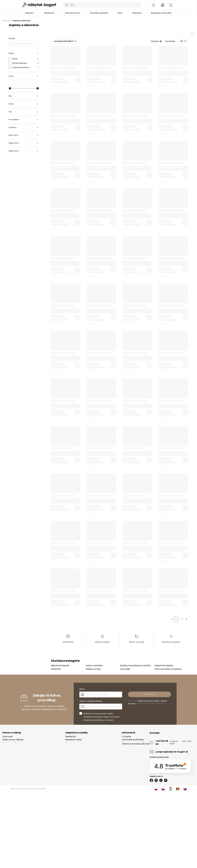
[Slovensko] (185, 789)
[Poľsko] (156, 789)
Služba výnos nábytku (13, 740)
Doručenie (8, 736)
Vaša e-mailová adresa (91, 701)
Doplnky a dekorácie (22, 21)
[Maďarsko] (171, 789)
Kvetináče (56, 669)
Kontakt (126, 746)
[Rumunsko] (178, 789)
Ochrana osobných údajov (135, 743)
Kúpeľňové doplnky (164, 665)
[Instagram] (156, 780)
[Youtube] (161, 780)
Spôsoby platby (10, 743)
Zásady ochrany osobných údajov (148, 701)
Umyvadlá (125, 669)
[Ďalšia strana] (186, 619)
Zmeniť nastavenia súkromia (136, 749)
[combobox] (102, 5)
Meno (82, 689)
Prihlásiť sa (149, 694)
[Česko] (163, 789)
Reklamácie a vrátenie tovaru (17, 746)
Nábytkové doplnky (60, 665)
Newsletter (71, 736)
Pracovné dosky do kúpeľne (168, 669)
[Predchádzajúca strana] (171, 619)
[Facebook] (151, 780)
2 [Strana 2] (182, 619)
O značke (126, 736)
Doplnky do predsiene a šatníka (135, 665)
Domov (7, 21)
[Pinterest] (166, 780)
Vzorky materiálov (94, 665)
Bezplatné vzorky (74, 740)
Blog (68, 743)
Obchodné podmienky (133, 740)
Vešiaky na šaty (93, 669)
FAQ (4, 749)
